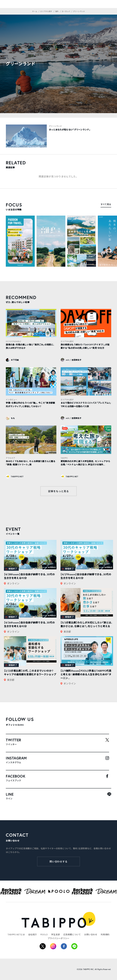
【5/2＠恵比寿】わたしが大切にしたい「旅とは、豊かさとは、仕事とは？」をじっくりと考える (87, 624)
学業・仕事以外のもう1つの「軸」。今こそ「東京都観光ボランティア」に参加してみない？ (30, 405)
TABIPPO (64, 458)
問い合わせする (59, 861)
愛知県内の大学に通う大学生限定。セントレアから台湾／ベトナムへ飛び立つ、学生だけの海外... (85, 463)
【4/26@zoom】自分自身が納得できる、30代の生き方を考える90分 (29, 624)
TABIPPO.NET (17, 477)
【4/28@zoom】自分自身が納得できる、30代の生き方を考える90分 (29, 576)
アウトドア (10, 458)
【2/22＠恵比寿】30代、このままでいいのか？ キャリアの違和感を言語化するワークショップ (30, 673)
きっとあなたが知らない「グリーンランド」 (70, 130)
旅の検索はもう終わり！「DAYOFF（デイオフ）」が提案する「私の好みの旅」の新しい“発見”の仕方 (85, 346)
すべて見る (106, 204)
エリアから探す (67, 341)
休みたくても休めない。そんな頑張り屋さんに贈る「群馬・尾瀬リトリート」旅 (30, 463)
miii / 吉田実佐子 (74, 360)
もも (13, 418)
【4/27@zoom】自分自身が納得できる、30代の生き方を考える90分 (86, 576)
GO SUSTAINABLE (13, 341)
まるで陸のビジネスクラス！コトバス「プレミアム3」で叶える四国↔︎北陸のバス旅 (86, 405)
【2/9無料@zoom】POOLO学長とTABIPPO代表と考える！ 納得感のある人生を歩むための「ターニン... (86, 674)
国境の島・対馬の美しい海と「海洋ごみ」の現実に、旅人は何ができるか (30, 346)
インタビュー (11, 400)
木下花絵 (15, 360)
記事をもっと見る (58, 491)
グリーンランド (55, 126)
